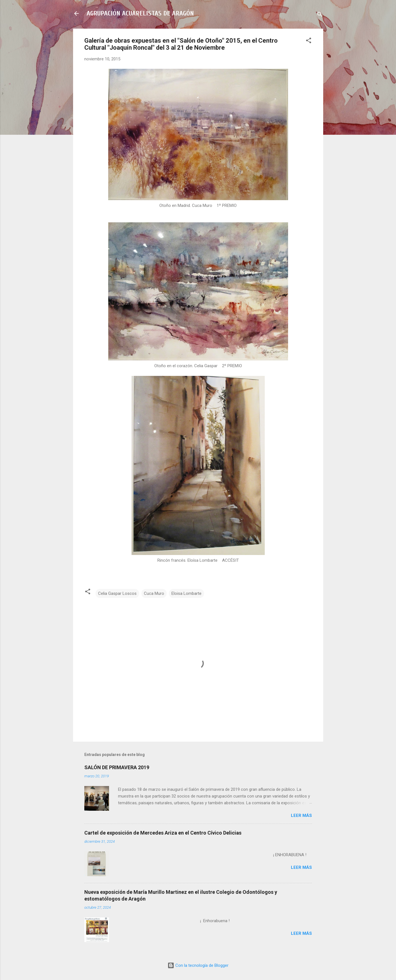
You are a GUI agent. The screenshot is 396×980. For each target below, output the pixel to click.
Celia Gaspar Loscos (117, 593)
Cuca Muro (154, 593)
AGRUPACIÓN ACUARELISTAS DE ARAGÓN (140, 13)
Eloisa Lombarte (186, 593)
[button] (309, 41)
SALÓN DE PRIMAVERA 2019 (117, 767)
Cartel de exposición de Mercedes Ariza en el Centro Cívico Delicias (163, 833)
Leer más (301, 815)
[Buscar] (320, 15)
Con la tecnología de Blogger (198, 965)
